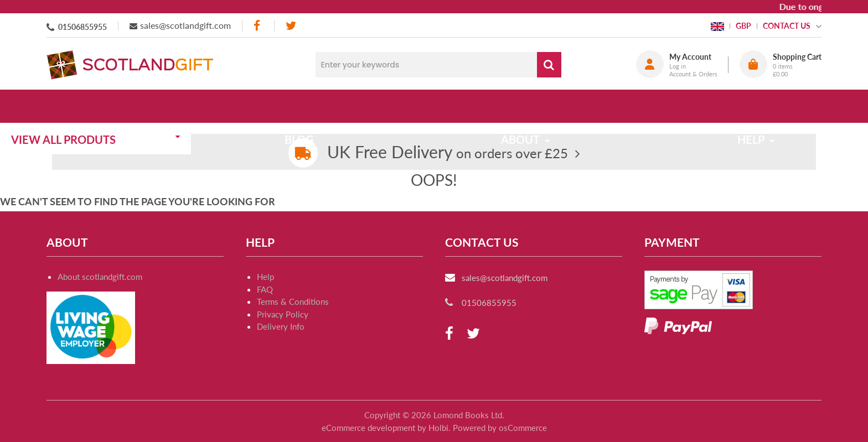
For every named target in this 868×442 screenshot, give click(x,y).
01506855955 (82, 27)
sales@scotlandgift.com (185, 25)
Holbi (438, 428)
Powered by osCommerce (500, 428)
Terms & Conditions (293, 301)
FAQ (265, 289)
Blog (330, 106)
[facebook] (258, 26)
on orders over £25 (448, 153)
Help (265, 277)
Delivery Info (281, 326)
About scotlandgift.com (100, 277)
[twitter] (291, 26)
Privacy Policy (283, 314)
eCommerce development (368, 428)
